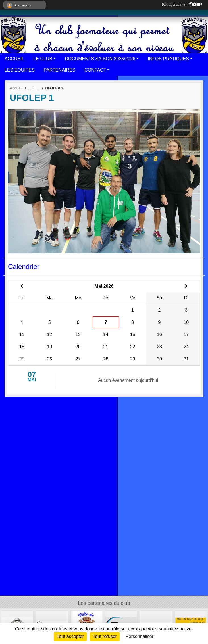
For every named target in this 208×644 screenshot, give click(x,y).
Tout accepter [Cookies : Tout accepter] (70, 636)
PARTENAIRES (60, 70)
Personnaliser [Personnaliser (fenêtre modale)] (140, 636)
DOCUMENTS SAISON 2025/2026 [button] (100, 59)
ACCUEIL (14, 59)
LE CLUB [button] (43, 59)
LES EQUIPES (20, 70)
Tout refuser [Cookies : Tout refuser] (105, 636)
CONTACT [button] (95, 70)
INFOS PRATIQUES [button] (168, 59)
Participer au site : (182, 5)
